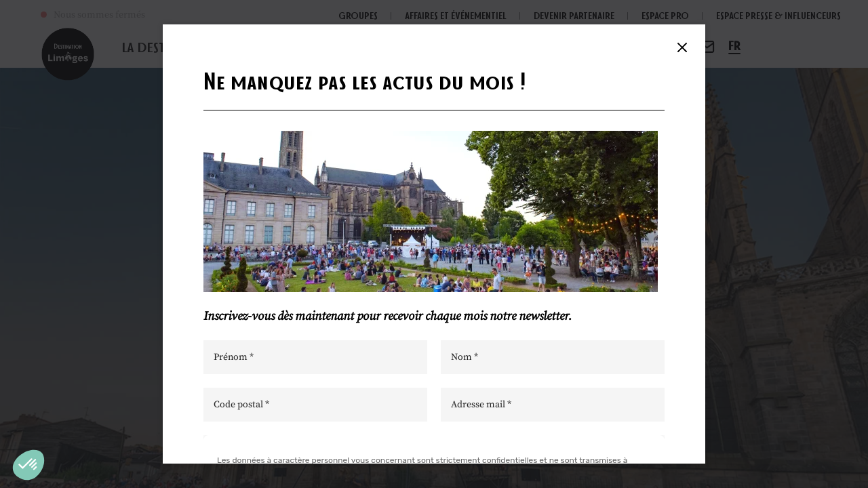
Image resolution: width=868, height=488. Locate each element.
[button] (28, 465)
